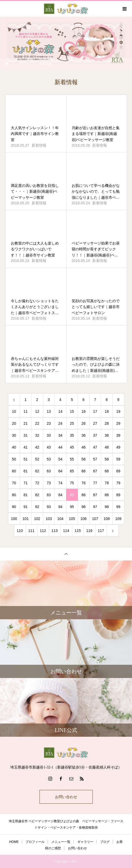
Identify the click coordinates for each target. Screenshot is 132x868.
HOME (14, 842)
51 (26, 459)
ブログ (105, 842)
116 (89, 531)
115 (78, 531)
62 (37, 471)
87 (95, 495)
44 (60, 447)
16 (84, 412)
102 (37, 519)
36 (84, 435)
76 (84, 483)
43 (49, 447)
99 (118, 507)
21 (26, 423)
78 (107, 483)
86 (84, 495)
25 (72, 423)
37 (95, 435)
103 (49, 519)
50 (14, 459)
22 (37, 423)
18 (107, 412)
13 (49, 412)
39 (118, 435)
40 (14, 447)
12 (37, 412)
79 (118, 483)
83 (49, 495)
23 (49, 423)
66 (84, 471)
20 (14, 423)
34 (60, 435)
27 (95, 423)
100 (14, 519)
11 (26, 412)
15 (72, 412)
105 (72, 519)
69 (118, 471)
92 (37, 507)
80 (14, 495)
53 (49, 459)
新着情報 (39, 145)
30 (14, 435)
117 (101, 531)
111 (31, 531)
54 (60, 459)
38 (107, 435)
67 (95, 471)
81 (26, 495)
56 (84, 459)
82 (37, 495)
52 (37, 459)
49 (118, 447)
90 (14, 507)
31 (26, 435)
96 (84, 507)
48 (107, 447)
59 (118, 459)
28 (107, 423)
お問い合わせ (66, 797)
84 (60, 495)
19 (118, 412)
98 (107, 507)
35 (72, 435)
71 (26, 483)
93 (49, 507)
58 (107, 459)
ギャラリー (85, 842)
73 (49, 483)
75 (72, 483)
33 (49, 435)
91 (26, 507)
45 (72, 447)
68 (107, 471)
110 (20, 531)
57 (95, 459)
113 (54, 531)
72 (37, 483)
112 (43, 531)
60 (14, 471)
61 (26, 471)
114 (66, 531)
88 (107, 495)
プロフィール (35, 842)
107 (95, 519)
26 (84, 423)
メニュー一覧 (61, 842)
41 (26, 447)
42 (37, 447)
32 (37, 435)
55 (72, 459)
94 (60, 507)
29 (118, 423)
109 (118, 519)
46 (84, 447)
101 (25, 519)
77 (95, 483)
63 (49, 471)
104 (60, 519)
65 (72, 471)
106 (83, 519)
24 (60, 423)
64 (60, 471)
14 (60, 412)
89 (118, 495)
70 (14, 483)
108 (107, 519)
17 (95, 412)
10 (14, 412)
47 (95, 447)
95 (72, 507)
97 (95, 507)
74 (60, 483)
